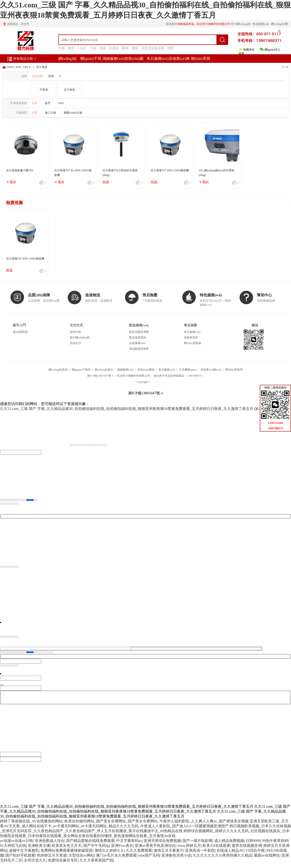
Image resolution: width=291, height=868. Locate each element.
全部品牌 (37, 76)
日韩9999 (253, 841)
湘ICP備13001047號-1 (100, 376)
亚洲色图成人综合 (50, 841)
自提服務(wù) (137, 343)
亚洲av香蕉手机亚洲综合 (155, 846)
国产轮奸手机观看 (20, 855)
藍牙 (48, 103)
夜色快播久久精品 (237, 855)
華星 (135, 48)
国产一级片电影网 (197, 841)
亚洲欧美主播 (39, 846)
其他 (51, 76)
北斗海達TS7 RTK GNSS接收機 (170, 170)
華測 (125, 48)
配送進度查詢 (138, 338)
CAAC (82, 48)
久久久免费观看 (139, 850)
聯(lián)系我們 (234, 370)
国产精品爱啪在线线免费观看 (90, 841)
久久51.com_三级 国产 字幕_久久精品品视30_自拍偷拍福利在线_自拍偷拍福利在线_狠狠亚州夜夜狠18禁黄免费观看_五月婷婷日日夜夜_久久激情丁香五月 (127, 409)
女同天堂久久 (35, 860)
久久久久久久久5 (207, 855)
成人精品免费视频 (229, 841)
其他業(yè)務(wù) (211, 370)
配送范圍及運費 (139, 332)
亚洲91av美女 (122, 846)
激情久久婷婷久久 (109, 850)
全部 (34, 103)
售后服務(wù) (158, 59)
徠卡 (71, 48)
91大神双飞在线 (13, 846)
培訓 (103, 48)
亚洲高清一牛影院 (200, 850)
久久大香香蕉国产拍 (96, 860)
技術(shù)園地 (146, 370)
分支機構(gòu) (188, 370)
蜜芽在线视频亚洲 (247, 846)
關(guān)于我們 (81, 370)
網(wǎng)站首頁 (58, 370)
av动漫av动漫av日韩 (16, 841)
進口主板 (51, 113)
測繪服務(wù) (113, 59)
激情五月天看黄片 (169, 850)
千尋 (93, 48)
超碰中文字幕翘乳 (24, 850)
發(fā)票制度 (20, 332)
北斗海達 (42, 67)
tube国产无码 (149, 855)
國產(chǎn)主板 (73, 113)
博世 (170, 48)
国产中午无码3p (96, 846)
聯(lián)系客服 (193, 343)
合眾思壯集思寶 (153, 48)
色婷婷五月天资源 (52, 855)
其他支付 (75, 343)
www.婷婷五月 (189, 846)
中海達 (114, 48)
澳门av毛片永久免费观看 (116, 855)
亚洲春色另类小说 (176, 855)
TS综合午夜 (255, 850)
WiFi (61, 103)
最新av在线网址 (267, 855)
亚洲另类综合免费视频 (162, 841)
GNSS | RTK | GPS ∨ (19, 67)
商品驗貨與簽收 (139, 349)
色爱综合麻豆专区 (63, 860)
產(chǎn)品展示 (104, 370)
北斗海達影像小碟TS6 (20, 170)
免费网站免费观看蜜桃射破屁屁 (67, 850)
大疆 (61, 48)
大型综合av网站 (81, 855)
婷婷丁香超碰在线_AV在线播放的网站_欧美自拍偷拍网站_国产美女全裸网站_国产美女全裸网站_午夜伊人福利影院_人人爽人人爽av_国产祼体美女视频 (124, 821)
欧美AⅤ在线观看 (216, 846)
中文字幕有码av (129, 841)
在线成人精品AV (230, 850)
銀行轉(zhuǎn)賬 (80, 338)
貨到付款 (75, 332)
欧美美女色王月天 (67, 846)
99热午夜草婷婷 (275, 841)
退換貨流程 (191, 338)
